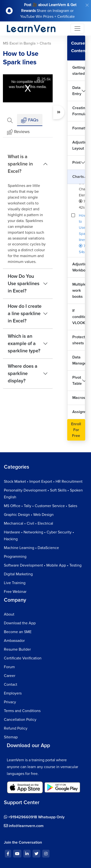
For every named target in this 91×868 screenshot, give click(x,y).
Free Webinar (15, 592)
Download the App (20, 623)
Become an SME (18, 632)
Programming (15, 557)
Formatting (79, 128)
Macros (79, 398)
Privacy (10, 702)
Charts (78, 177)
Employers (13, 693)
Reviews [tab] (18, 132)
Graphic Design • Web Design (29, 515)
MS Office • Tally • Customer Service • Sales (41, 506)
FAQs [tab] (30, 120)
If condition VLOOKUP (79, 317)
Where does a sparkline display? (23, 374)
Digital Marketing (18, 574)
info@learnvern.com (24, 826)
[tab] (10, 120)
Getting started (79, 71)
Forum (9, 667)
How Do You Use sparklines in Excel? (24, 284)
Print (76, 163)
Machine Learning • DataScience (31, 548)
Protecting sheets (79, 340)
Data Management (79, 360)
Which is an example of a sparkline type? (24, 344)
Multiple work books (79, 290)
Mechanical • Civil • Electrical (29, 523)
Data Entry (77, 91)
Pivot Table (77, 381)
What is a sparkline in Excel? (20, 164)
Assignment (79, 412)
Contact (11, 685)
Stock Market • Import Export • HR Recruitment (43, 482)
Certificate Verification (23, 658)
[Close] (87, 5)
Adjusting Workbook (79, 267)
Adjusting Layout (79, 145)
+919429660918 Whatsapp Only (34, 817)
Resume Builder (17, 649)
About (9, 614)
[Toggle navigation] (77, 29)
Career (10, 676)
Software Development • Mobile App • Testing (43, 565)
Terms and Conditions (22, 711)
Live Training (15, 583)
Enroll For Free (76, 430)
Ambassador (14, 641)
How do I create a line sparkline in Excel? (25, 314)
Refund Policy (16, 728)
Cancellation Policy (20, 720)
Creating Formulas (79, 111)
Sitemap (11, 737)
